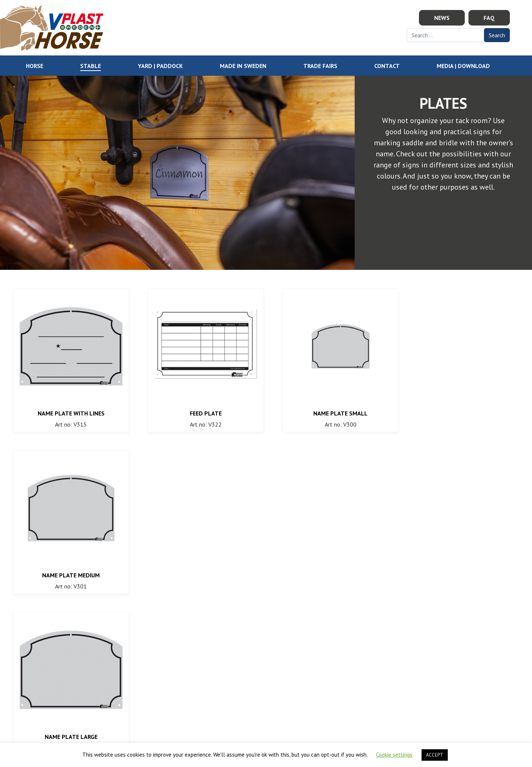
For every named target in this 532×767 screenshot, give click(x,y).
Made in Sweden (243, 66)
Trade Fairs (320, 66)
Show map (415, 672)
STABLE (91, 66)
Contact (387, 66)
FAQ (489, 18)
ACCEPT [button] (435, 755)
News (442, 18)
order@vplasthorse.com (184, 663)
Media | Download (463, 66)
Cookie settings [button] (394, 755)
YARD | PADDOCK (160, 66)
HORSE (35, 66)
